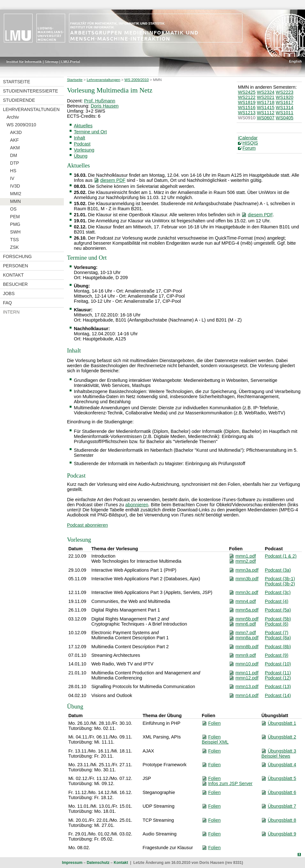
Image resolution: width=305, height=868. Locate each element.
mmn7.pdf (246, 633)
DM (14, 155)
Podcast (82, 144)
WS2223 (284, 92)
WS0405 (284, 118)
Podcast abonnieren (88, 525)
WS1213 (247, 113)
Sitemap (52, 62)
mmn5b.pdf (247, 619)
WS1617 (284, 102)
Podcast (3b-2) (280, 584)
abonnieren (137, 505)
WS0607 (266, 118)
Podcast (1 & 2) (281, 556)
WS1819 (247, 102)
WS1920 (284, 97)
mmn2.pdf (246, 561)
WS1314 (284, 108)
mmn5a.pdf (247, 610)
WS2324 (266, 92)
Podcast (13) (278, 686)
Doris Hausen (105, 106)
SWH (15, 232)
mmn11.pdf (247, 673)
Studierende (19, 100)
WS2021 (266, 97)
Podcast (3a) (278, 570)
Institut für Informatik (24, 62)
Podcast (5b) (278, 619)
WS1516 (247, 108)
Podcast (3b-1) (280, 579)
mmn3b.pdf (247, 579)
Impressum (72, 863)
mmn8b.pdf (247, 647)
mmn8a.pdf (247, 638)
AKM (15, 148)
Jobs (9, 293)
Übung (80, 156)
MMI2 (16, 194)
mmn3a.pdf (247, 570)
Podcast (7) (277, 633)
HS (13, 171)
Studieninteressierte (30, 91)
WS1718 (266, 102)
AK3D (16, 132)
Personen (15, 266)
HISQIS (250, 143)
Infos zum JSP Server (230, 783)
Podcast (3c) (278, 592)
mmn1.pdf (246, 556)
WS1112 (266, 113)
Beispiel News (276, 756)
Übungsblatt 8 (282, 820)
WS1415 (266, 108)
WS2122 (247, 97)
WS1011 (284, 113)
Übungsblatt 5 (282, 778)
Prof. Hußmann (100, 101)
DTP (15, 163)
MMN (15, 201)
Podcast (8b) (278, 647)
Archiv (13, 117)
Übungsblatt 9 (282, 834)
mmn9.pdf (246, 655)
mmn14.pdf (247, 695)
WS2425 (247, 92)
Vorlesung (84, 150)
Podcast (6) (277, 624)
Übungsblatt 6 (282, 792)
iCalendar (248, 138)
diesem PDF (113, 180)
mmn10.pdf (247, 664)
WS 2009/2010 (21, 125)
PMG (15, 224)
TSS (15, 240)
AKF (15, 140)
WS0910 (247, 118)
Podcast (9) (277, 655)
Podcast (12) (278, 678)
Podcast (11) (278, 673)
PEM (15, 217)
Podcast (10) (278, 664)
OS (13, 209)
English (295, 61)
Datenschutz (98, 863)
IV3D (15, 186)
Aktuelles (83, 126)
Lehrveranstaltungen (31, 109)
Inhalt (79, 138)
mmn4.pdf (246, 601)
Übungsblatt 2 (282, 737)
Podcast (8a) (278, 638)
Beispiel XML (215, 742)
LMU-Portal (71, 62)
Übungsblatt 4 (282, 765)
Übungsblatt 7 (282, 806)
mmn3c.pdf (247, 592)
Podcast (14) (278, 695)
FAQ (7, 303)
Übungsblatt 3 (282, 751)
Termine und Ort (90, 132)
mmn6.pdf (246, 624)
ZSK (15, 247)
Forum (249, 148)
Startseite (16, 82)
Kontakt (13, 275)
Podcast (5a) (278, 610)
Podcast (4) (277, 601)
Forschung (17, 256)
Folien (214, 723)
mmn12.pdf (247, 678)
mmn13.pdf (247, 686)
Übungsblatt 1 (282, 723)
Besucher (15, 284)
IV (12, 178)
